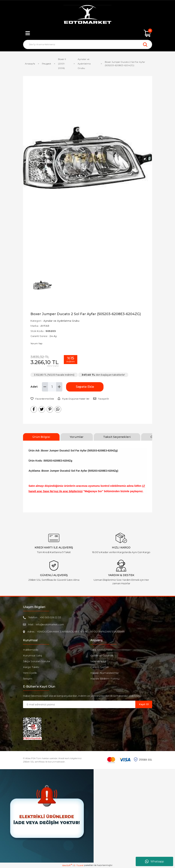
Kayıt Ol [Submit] (144, 704)
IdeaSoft (67, 865)
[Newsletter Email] (79, 704)
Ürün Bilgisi (41, 437)
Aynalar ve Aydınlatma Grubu (61, 321)
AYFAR (45, 326)
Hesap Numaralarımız (104, 673)
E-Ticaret (79, 865)
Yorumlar (77, 437)
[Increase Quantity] (59, 387)
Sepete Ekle (85, 387)
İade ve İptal (98, 661)
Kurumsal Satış (33, 655)
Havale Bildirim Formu (105, 679)
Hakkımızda (31, 650)
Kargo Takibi (31, 667)
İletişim (28, 679)
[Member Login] (88, 33)
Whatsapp (155, 861)
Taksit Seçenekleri (117, 437)
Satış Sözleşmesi (101, 650)
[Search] (88, 44)
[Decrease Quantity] (45, 387)
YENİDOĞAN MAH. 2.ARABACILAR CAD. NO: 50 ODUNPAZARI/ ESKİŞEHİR (81, 632)
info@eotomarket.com (50, 624)
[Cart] (147, 33)
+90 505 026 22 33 (50, 617)
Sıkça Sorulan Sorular (37, 661)
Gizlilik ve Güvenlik (102, 655)
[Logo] (87, 15)
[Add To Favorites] (42, 399)
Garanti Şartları (100, 667)
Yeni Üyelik (30, 673)
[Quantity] (52, 387)
